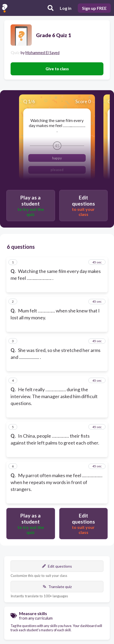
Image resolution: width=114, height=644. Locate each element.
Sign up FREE (94, 8)
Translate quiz (57, 587)
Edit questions (57, 566)
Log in (66, 8)
